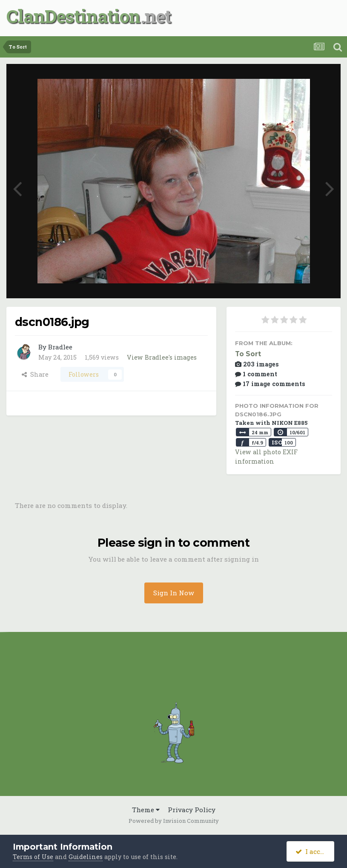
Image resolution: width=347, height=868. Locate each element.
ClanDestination (73, 16)
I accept (313, 851)
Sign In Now (174, 593)
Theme (146, 810)
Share (35, 374)
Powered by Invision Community (174, 821)
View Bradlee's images (162, 357)
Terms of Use (33, 857)
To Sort (248, 354)
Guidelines (86, 857)
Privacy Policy (192, 810)
